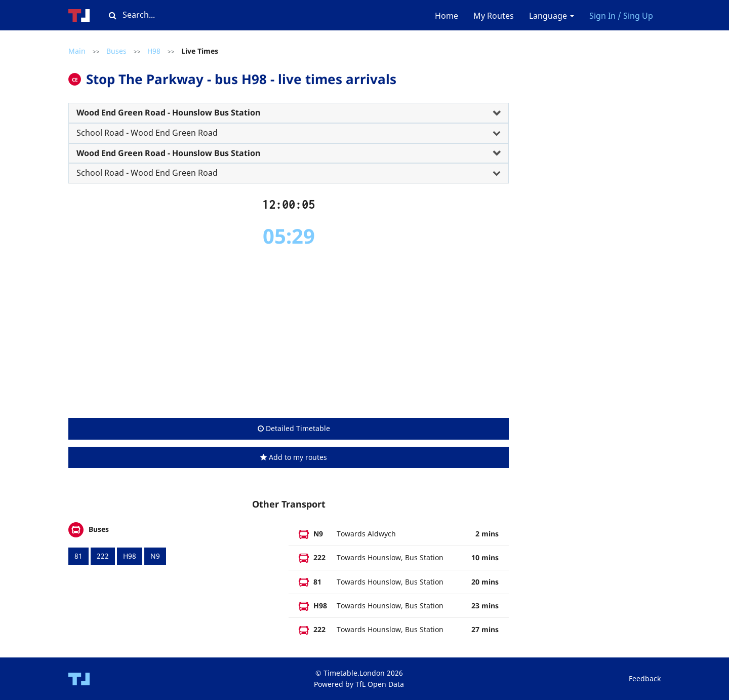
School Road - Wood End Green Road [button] (147, 133)
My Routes (494, 16)
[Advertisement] (289, 333)
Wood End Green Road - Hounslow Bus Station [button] (168, 112)
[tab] (289, 113)
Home (447, 16)
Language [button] (552, 16)
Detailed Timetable (294, 428)
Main (77, 51)
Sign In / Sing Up (621, 16)
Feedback (645, 678)
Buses (116, 51)
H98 (154, 51)
